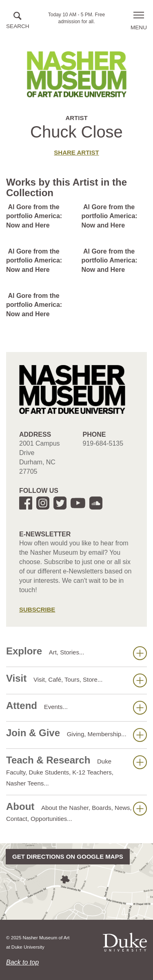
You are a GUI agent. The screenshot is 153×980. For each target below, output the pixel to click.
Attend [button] (76, 707)
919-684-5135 (103, 443)
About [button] (76, 812)
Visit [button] (76, 680)
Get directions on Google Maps (68, 856)
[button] (18, 21)
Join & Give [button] (76, 735)
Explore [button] (76, 653)
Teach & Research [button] (76, 771)
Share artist (76, 152)
